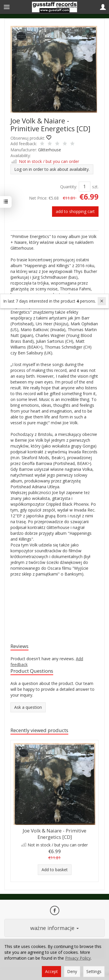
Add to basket (55, 870)
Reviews (19, 646)
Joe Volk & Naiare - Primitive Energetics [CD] (54, 834)
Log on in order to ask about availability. (52, 169)
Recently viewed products (39, 730)
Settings (94, 971)
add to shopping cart (75, 211)
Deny (72, 971)
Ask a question (28, 707)
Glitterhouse (50, 150)
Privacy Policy (78, 958)
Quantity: (69, 187)
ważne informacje (54, 928)
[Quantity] (85, 187)
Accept (51, 971)
